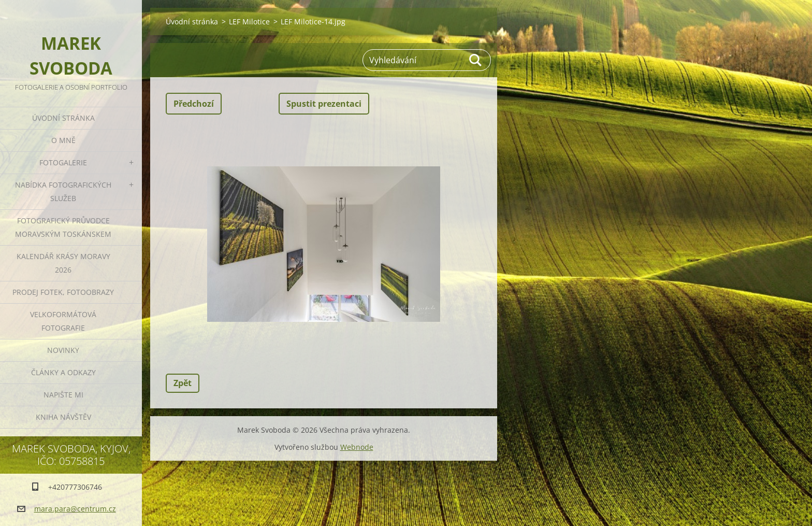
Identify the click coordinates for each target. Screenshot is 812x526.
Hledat (476, 60)
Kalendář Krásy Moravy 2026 (63, 263)
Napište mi (63, 395)
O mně (63, 140)
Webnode (357, 447)
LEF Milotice (249, 22)
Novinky (63, 350)
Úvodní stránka (63, 118)
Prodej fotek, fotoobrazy (63, 292)
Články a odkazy (63, 372)
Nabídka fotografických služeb (63, 191)
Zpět (183, 383)
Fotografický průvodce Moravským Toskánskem (63, 227)
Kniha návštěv (63, 417)
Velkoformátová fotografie (63, 321)
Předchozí (194, 104)
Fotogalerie (63, 162)
